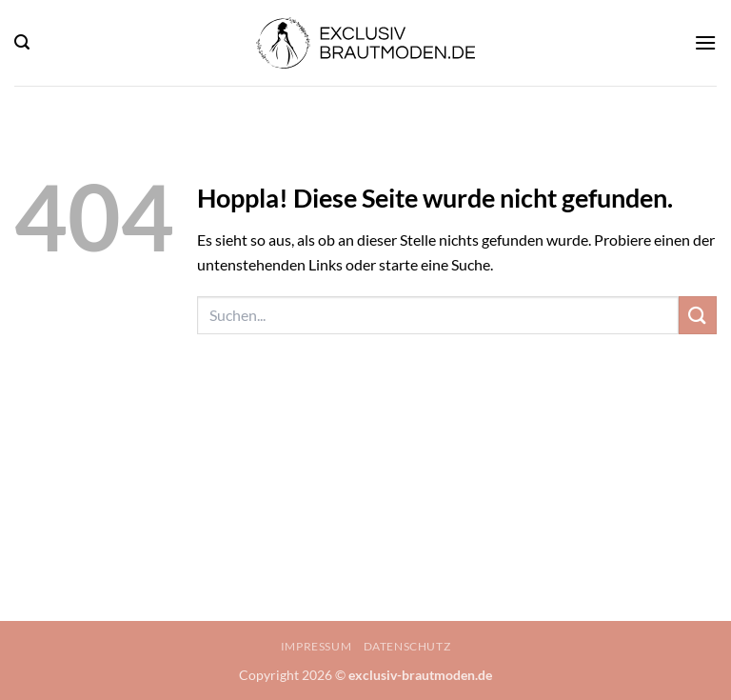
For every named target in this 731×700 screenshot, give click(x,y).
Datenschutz (407, 646)
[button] (22, 42)
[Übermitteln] (698, 315)
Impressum (316, 646)
